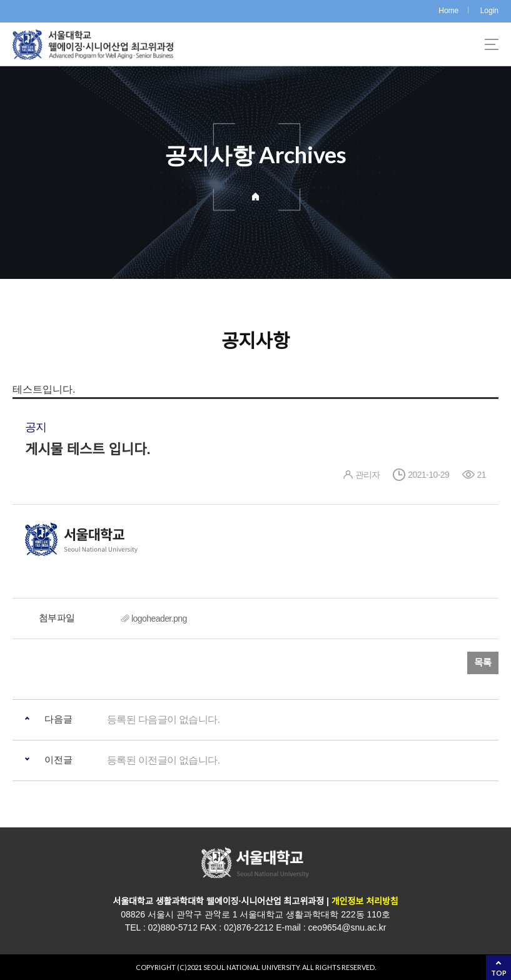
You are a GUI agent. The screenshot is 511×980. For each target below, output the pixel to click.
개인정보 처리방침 (364, 901)
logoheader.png (159, 619)
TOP (499, 973)
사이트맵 (492, 44)
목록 (483, 663)
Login (489, 11)
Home (448, 11)
